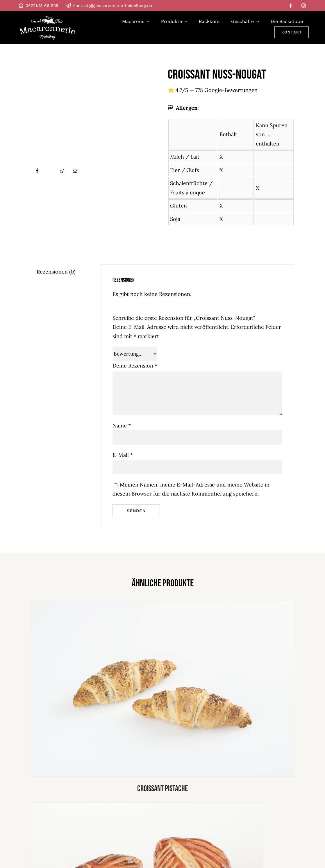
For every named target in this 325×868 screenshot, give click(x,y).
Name (122, 426)
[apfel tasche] (147, 807)
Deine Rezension (135, 366)
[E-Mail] (75, 171)
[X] (50, 171)
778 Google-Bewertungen (226, 90)
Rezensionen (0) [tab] (56, 272)
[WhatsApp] (63, 171)
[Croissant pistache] (162, 605)
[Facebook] (37, 171)
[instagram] (304, 6)
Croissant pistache (162, 791)
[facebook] (291, 6)
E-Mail (123, 455)
